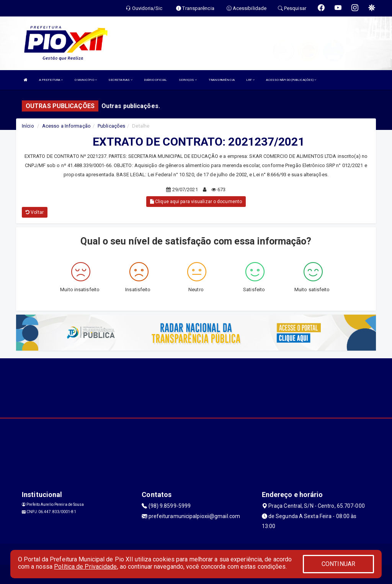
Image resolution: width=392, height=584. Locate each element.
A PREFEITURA (51, 80)
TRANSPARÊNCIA (222, 80)
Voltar (35, 212)
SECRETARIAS (120, 80)
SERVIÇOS (188, 80)
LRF (251, 80)
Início (28, 126)
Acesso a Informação (66, 126)
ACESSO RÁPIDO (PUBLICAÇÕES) (291, 80)
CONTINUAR (338, 564)
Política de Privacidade (85, 567)
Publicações (111, 126)
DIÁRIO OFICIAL (155, 80)
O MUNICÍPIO (86, 80)
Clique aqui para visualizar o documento (196, 202)
